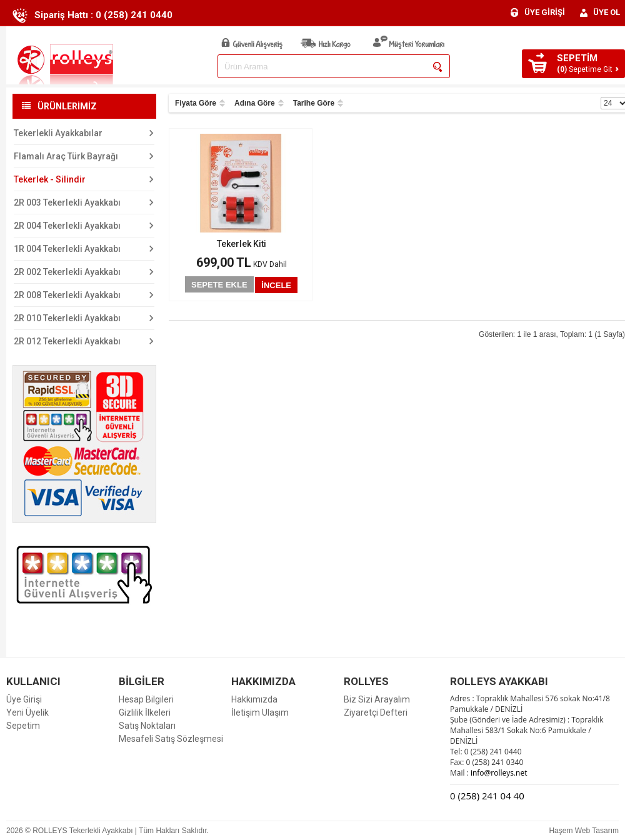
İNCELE (276, 285)
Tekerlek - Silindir (50, 179)
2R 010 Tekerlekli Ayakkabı (67, 318)
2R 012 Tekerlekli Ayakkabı (67, 341)
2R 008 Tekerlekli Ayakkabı (67, 295)
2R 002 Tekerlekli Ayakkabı (67, 272)
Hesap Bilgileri (146, 699)
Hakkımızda (254, 699)
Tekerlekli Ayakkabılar (58, 133)
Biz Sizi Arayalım (377, 699)
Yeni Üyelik (27, 712)
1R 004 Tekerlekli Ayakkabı (67, 249)
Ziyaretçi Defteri (376, 712)
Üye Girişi (24, 699)
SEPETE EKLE (219, 285)
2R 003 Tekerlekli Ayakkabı (67, 202)
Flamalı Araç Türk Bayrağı (66, 156)
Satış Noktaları (147, 726)
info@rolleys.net (498, 773)
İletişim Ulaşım (260, 712)
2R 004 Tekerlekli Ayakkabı (67, 226)
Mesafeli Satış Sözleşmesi (171, 739)
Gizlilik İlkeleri (145, 712)
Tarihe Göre (314, 103)
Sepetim (23, 726)
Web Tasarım (597, 831)
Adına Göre (255, 103)
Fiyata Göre (196, 103)
